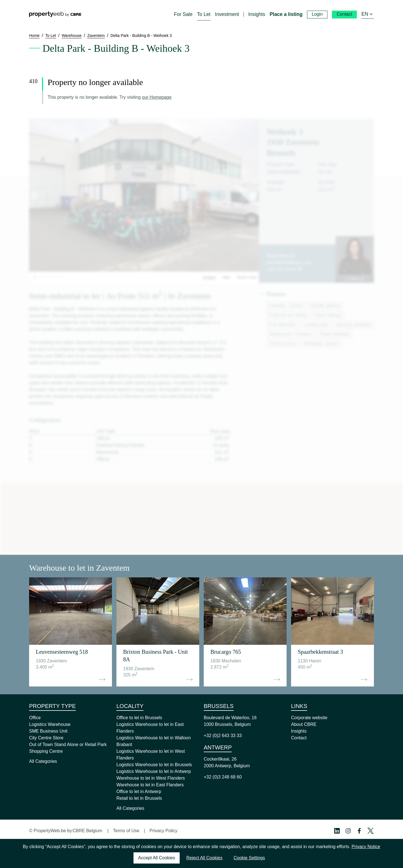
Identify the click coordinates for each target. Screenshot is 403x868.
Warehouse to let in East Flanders (150, 785)
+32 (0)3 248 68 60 (223, 777)
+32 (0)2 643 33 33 (223, 736)
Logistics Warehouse (50, 724)
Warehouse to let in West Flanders (151, 778)
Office (35, 718)
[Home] (55, 14)
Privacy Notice (366, 847)
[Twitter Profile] (371, 831)
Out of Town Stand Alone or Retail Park (68, 744)
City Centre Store (46, 738)
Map (226, 277)
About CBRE (304, 724)
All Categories (43, 761)
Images (209, 277)
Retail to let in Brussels (139, 798)
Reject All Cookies (204, 858)
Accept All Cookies (157, 858)
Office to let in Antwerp (139, 791)
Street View (247, 277)
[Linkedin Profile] (337, 831)
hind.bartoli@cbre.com (289, 263)
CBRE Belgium (87, 831)
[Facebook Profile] (359, 831)
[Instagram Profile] (348, 831)
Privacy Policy (163, 831)
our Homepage (157, 97)
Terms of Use (126, 831)
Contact (299, 738)
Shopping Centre (46, 751)
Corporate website (309, 718)
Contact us (355, 279)
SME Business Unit (48, 731)
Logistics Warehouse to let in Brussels (154, 765)
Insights (299, 731)
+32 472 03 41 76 (284, 269)
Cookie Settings (249, 858)
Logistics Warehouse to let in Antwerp (154, 771)
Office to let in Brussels (139, 718)
